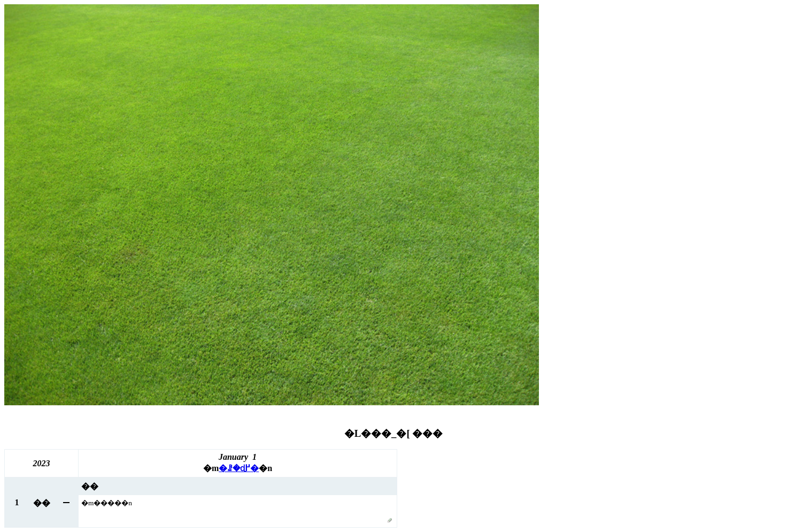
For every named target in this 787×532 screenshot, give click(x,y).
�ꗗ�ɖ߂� (239, 468)
